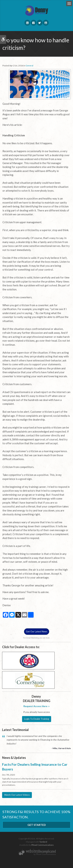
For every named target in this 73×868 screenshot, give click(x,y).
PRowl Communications (43, 845)
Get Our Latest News (37, 631)
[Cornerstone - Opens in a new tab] (28, 680)
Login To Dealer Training (37, 719)
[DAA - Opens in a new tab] (28, 660)
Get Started (37, 825)
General (29, 66)
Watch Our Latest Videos (17, 795)
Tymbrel (43, 842)
